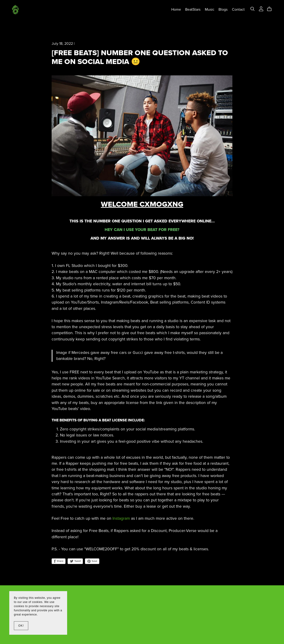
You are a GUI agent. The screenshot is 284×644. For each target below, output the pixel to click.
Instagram (121, 518)
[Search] (251, 9)
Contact (236, 10)
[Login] (259, 9)
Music (208, 10)
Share (59, 561)
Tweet (75, 561)
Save (92, 561)
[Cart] (269, 10)
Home (174, 10)
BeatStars (191, 10)
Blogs (221, 10)
